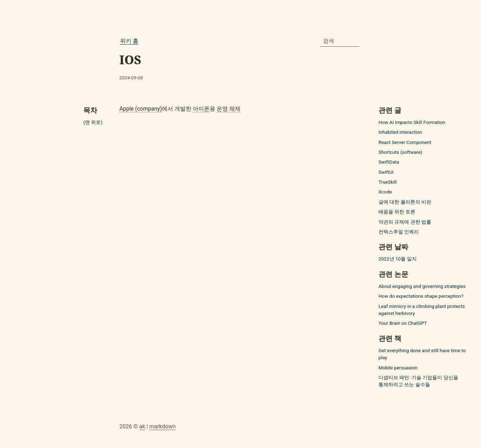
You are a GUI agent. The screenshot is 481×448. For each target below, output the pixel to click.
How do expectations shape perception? (421, 296)
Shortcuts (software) (400, 152)
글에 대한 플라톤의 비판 (405, 202)
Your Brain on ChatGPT (403, 323)
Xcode (385, 192)
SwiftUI (386, 172)
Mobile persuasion (398, 368)
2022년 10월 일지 (398, 259)
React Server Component (405, 142)
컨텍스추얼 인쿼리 (399, 232)
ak (142, 426)
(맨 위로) (93, 122)
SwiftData (389, 162)
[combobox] (340, 41)
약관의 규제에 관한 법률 (405, 222)
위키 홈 (129, 41)
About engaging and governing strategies (422, 286)
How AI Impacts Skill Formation (412, 122)
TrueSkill (388, 182)
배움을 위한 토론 (397, 212)
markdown (162, 426)
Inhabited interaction (400, 132)
